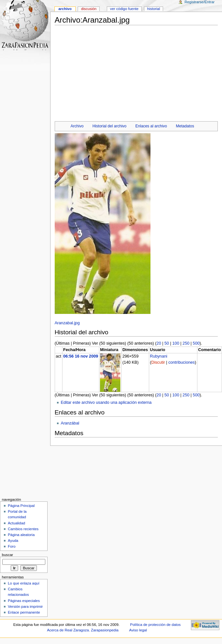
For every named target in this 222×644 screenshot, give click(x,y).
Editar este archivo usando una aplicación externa (106, 403)
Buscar (8, 555)
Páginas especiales (24, 601)
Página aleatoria (21, 535)
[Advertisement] (136, 71)
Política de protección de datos (155, 625)
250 (186, 343)
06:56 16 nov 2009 (81, 356)
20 (159, 343)
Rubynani (159, 356)
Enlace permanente (24, 612)
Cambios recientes (23, 529)
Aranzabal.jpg (67, 323)
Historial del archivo (110, 126)
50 (167, 343)
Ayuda (13, 541)
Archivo (77, 126)
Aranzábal (70, 423)
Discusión (89, 9)
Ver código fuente (124, 9)
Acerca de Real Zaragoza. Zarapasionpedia (83, 630)
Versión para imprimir (25, 606)
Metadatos (185, 126)
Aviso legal (138, 630)
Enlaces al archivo (151, 126)
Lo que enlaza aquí (23, 583)
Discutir (158, 362)
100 (176, 343)
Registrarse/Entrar (200, 2)
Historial (154, 9)
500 (196, 343)
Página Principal (21, 506)
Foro (12, 546)
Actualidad (17, 523)
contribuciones (182, 362)
